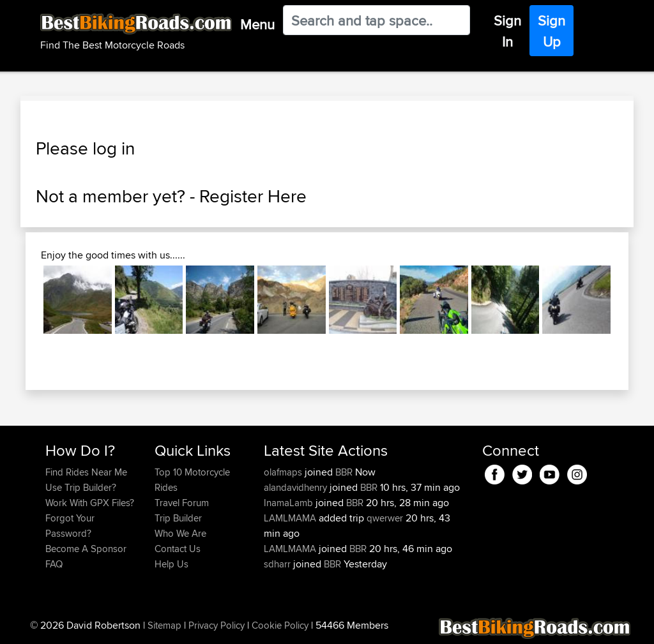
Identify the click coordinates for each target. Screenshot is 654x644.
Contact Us (178, 549)
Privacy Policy (217, 625)
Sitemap (164, 625)
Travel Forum (182, 503)
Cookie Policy (280, 625)
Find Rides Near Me (86, 472)
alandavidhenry (297, 487)
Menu (257, 24)
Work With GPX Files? (90, 503)
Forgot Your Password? (70, 526)
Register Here (253, 196)
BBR (344, 472)
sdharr (278, 564)
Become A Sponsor (86, 549)
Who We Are (180, 533)
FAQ (54, 564)
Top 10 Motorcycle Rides (192, 480)
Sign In (507, 31)
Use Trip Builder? (81, 487)
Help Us (171, 564)
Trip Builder (178, 518)
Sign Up (551, 31)
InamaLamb (290, 503)
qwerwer (385, 518)
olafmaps (284, 472)
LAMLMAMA (291, 518)
